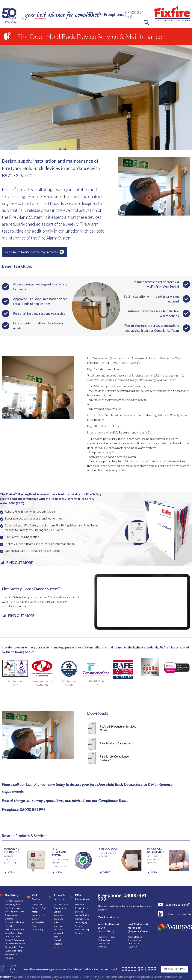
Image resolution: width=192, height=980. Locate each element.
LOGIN (98, 14)
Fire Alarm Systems (14, 901)
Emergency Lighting (15, 922)
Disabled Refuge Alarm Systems (82, 908)
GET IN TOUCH (174, 969)
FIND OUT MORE (20, 563)
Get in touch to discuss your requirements (31, 252)
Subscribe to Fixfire (178, 904)
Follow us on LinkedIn (178, 914)
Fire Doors (19, 947)
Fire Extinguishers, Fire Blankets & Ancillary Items (14, 908)
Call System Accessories (39, 919)
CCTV (56, 947)
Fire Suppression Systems (15, 915)
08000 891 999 (139, 969)
